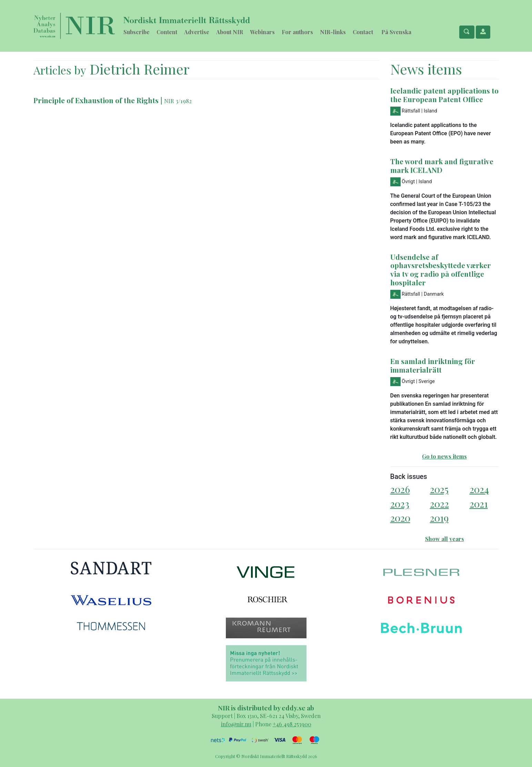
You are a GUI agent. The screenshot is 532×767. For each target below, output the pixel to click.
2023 (400, 504)
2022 (439, 504)
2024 (479, 489)
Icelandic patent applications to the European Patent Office (444, 95)
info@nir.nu (236, 724)
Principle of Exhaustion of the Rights (97, 100)
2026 (400, 489)
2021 (479, 504)
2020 (400, 518)
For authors (297, 32)
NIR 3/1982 (178, 101)
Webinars (262, 32)
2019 (439, 518)
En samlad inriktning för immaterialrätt (433, 365)
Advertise (197, 32)
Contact (363, 32)
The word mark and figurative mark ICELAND (442, 165)
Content (167, 32)
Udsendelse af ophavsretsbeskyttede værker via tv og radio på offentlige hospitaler (441, 270)
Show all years (445, 539)
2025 (439, 489)
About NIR (230, 32)
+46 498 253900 (292, 724)
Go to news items (444, 456)
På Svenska (396, 32)
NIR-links (333, 32)
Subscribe (137, 32)
